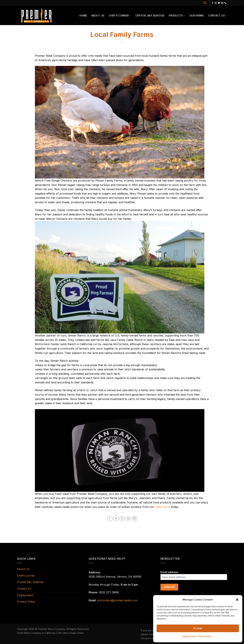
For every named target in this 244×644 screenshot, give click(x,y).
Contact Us (218, 15)
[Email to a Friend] (122, 519)
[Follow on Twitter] (219, 3)
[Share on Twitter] (116, 519)
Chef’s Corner (120, 15)
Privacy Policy (205, 636)
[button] (237, 600)
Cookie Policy (189, 636)
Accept (198, 628)
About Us (98, 15)
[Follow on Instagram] (216, 3)
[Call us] (225, 3)
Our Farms (197, 15)
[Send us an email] (222, 3)
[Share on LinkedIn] (134, 519)
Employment (25, 595)
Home (83, 15)
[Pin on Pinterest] (128, 519)
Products (177, 15)
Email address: (194, 575)
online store (162, 507)
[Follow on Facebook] (212, 3)
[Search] (205, 3)
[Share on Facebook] (110, 519)
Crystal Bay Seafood (150, 15)
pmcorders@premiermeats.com (117, 600)
